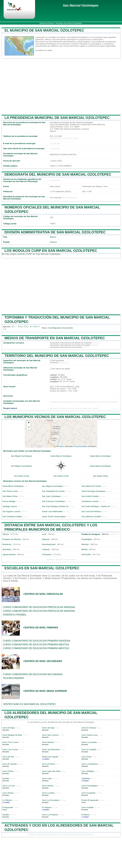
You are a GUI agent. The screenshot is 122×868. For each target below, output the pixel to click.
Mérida (84, 549)
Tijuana (6, 534)
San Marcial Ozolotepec (81, 5)
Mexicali (85, 544)
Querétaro (7, 549)
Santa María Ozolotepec (61, 456)
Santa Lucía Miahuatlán (52, 511)
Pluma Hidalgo (9, 501)
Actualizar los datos (44, 50)
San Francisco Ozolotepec (54, 501)
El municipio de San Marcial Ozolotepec (44, 30)
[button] (29, 423)
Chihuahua (47, 554)
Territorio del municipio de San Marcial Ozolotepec (57, 356)
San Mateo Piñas (101, 476)
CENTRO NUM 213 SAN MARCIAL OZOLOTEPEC (29, 704)
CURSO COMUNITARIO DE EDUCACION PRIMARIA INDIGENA (37, 641)
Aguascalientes (9, 554)
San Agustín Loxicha (11, 511)
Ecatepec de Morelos (12, 539)
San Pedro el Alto (22, 476)
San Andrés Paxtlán (90, 496)
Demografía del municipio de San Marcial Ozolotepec (58, 174)
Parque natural (10, 408)
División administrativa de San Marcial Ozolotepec (55, 232)
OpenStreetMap (81, 446)
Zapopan (46, 539)
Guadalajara (87, 539)
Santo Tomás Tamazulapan (54, 517)
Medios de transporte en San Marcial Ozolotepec (55, 338)
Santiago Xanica (10, 506)
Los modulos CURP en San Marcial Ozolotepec (51, 251)
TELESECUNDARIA (13, 678)
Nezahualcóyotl (49, 544)
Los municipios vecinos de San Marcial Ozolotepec (55, 417)
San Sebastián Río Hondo (53, 491)
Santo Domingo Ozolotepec (93, 491)
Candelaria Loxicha (90, 501)
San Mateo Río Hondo (91, 486)
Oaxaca (53, 242)
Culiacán (46, 549)
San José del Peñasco (91, 511)
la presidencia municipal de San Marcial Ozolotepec (57, 118)
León (44, 534)
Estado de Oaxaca (47, 23)
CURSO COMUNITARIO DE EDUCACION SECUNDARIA (33, 674)
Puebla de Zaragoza (91, 534)
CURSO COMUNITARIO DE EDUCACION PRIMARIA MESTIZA (36, 645)
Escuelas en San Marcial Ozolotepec (42, 568)
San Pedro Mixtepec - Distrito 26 (96, 506)
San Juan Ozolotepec (51, 496)
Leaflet (60, 446)
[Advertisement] (61, 87)
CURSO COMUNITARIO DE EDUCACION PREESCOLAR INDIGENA (39, 607)
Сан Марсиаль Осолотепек (60, 328)
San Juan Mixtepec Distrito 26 (55, 506)
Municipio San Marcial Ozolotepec (69, 23)
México (53, 237)
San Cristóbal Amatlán (12, 517)
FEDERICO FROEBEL (15, 615)
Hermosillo (86, 554)
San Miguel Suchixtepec (21, 456)
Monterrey (7, 544)
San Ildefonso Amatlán (91, 517)
